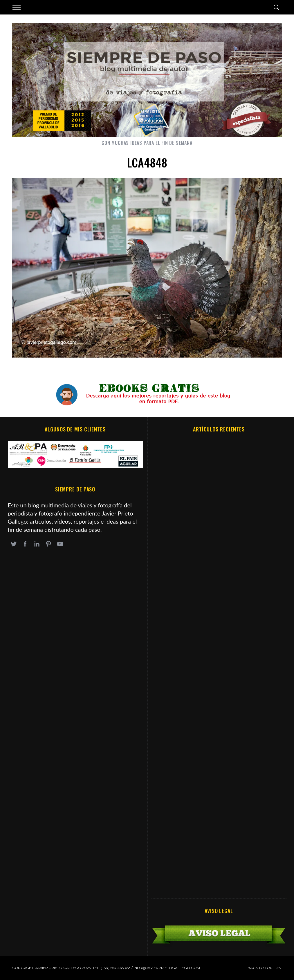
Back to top (265, 968)
